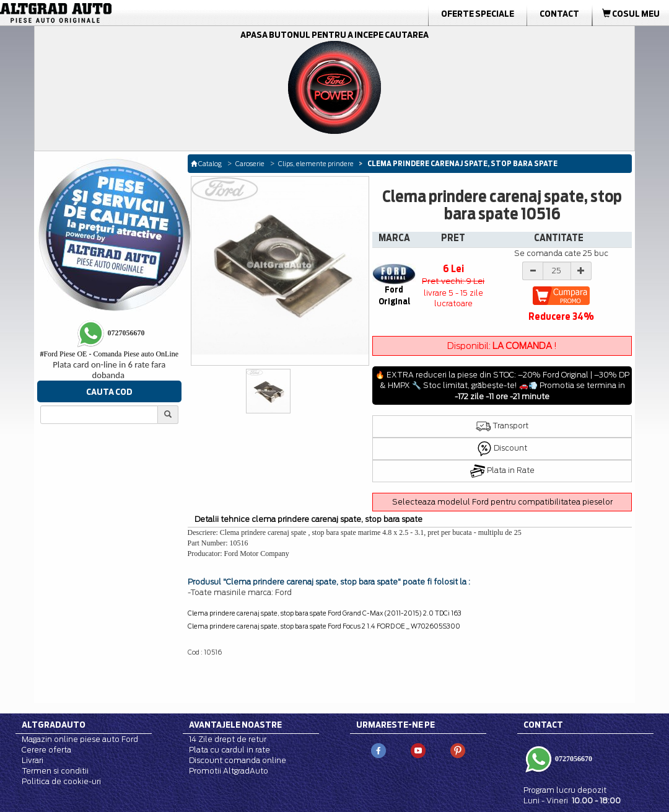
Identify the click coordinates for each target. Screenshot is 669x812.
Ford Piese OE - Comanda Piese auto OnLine (109, 354)
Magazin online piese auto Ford (80, 739)
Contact (559, 14)
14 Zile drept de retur (228, 739)
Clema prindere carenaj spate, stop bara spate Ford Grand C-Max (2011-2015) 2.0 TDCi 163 (325, 613)
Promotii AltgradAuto (229, 771)
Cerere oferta (46, 750)
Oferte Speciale (478, 14)
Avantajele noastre (235, 725)
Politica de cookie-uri (61, 781)
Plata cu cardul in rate (230, 750)
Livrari (33, 760)
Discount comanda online (238, 760)
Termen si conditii (55, 771)
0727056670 (573, 759)
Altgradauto (54, 725)
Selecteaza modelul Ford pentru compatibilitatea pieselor (502, 502)
